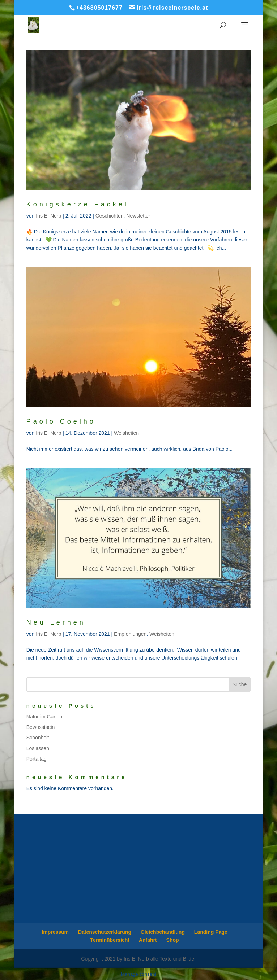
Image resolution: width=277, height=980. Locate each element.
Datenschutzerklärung (105, 932)
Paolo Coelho (61, 421)
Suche (240, 684)
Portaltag (37, 759)
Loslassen (38, 748)
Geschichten (110, 216)
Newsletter (138, 216)
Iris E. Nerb (48, 216)
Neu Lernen (56, 622)
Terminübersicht (110, 940)
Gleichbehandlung (163, 932)
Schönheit (38, 738)
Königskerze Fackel (78, 204)
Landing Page (211, 932)
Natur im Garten (44, 717)
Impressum (55, 932)
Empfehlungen (130, 634)
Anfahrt (148, 940)
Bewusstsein (41, 727)
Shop (173, 940)
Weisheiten (126, 433)
